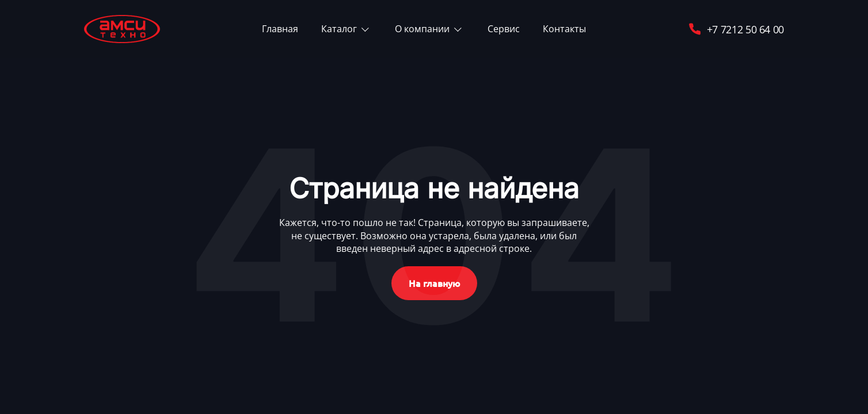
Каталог (339, 29)
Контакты (564, 29)
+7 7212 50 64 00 (736, 29)
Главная (280, 29)
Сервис (504, 29)
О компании (422, 29)
